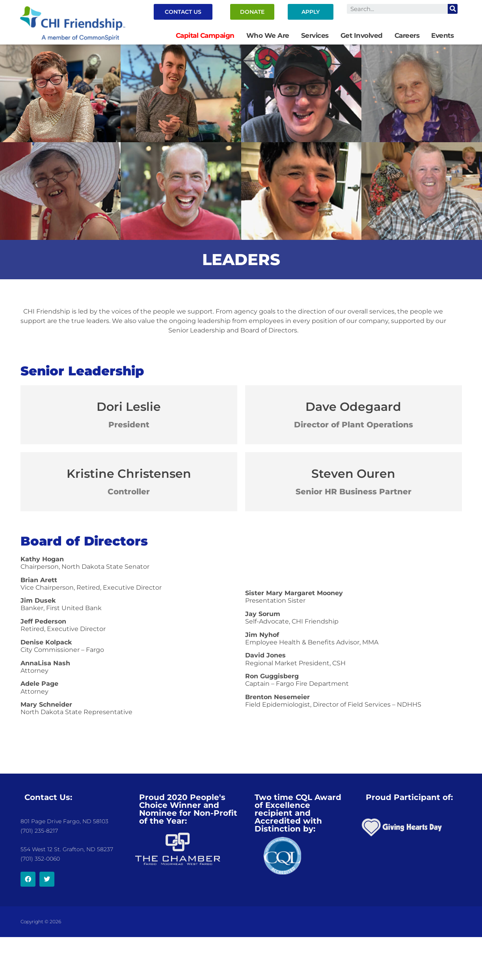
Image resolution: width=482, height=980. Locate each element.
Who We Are (268, 35)
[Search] (453, 9)
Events (442, 35)
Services (315, 35)
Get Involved (362, 35)
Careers (407, 35)
